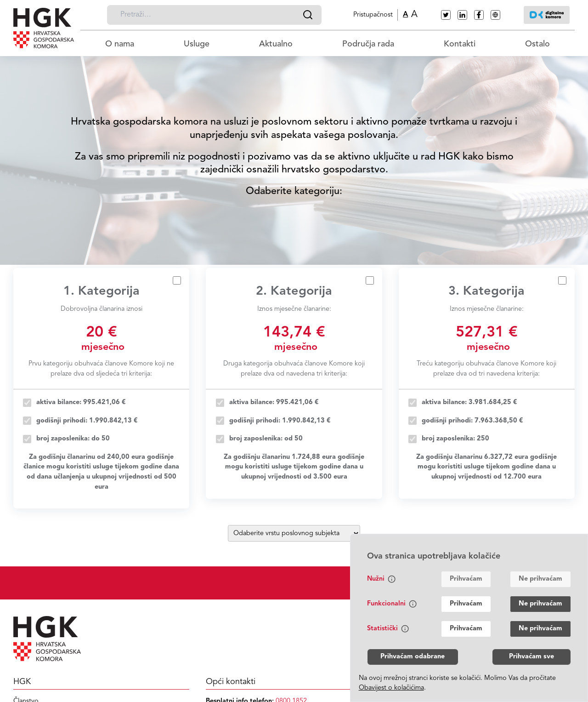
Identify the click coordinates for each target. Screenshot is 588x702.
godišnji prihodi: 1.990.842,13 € (87, 421)
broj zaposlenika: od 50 (266, 439)
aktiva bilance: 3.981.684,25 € (469, 402)
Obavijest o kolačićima (391, 688)
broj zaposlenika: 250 (455, 439)
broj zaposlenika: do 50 (73, 439)
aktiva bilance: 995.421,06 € (81, 402)
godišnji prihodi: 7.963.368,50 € (472, 421)
